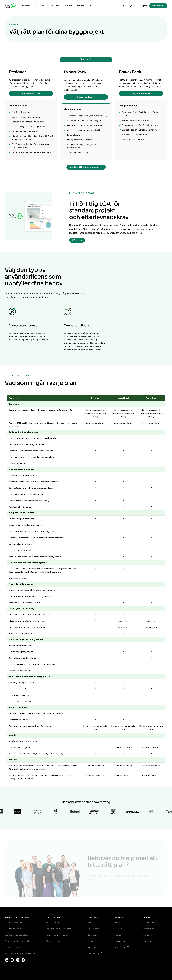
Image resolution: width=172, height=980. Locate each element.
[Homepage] (11, 6)
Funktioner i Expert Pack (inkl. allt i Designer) (87, 116)
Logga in (143, 6)
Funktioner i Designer (21, 112)
